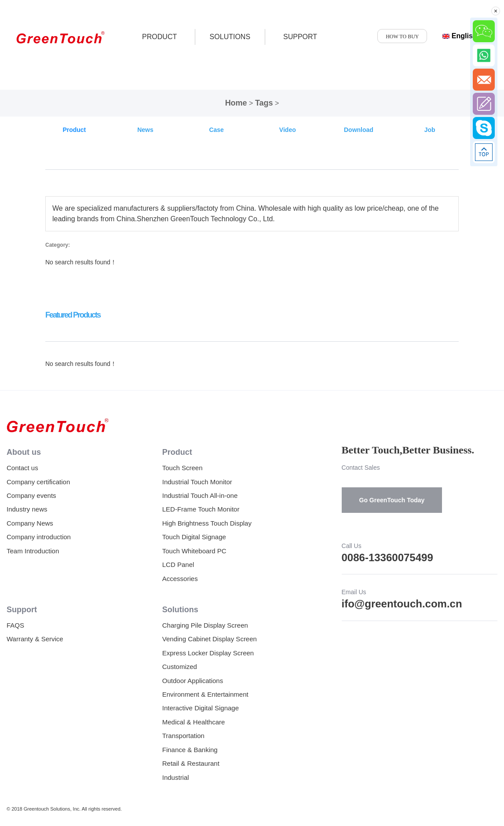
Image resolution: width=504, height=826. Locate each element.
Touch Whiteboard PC (194, 551)
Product (74, 130)
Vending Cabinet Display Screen (210, 639)
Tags (264, 103)
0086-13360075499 (387, 557)
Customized (180, 667)
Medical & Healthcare (194, 722)
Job (430, 130)
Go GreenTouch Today (392, 500)
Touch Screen (183, 468)
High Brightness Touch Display (207, 523)
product (159, 37)
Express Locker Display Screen (208, 653)
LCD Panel (178, 565)
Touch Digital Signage (194, 537)
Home (236, 103)
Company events (31, 495)
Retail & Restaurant (191, 763)
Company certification (38, 482)
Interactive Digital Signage (201, 708)
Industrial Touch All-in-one (200, 495)
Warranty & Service (35, 639)
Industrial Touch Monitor (197, 482)
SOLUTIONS (230, 37)
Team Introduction (33, 551)
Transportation (183, 736)
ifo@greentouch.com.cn (402, 604)
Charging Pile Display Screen (205, 625)
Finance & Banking (190, 750)
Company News (30, 523)
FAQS (15, 625)
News (145, 130)
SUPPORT (300, 37)
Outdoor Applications (193, 681)
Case (216, 130)
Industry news (27, 509)
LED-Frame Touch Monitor (201, 509)
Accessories (180, 579)
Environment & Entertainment (205, 694)
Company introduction (39, 537)
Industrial (176, 777)
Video (288, 130)
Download (359, 130)
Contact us (22, 468)
